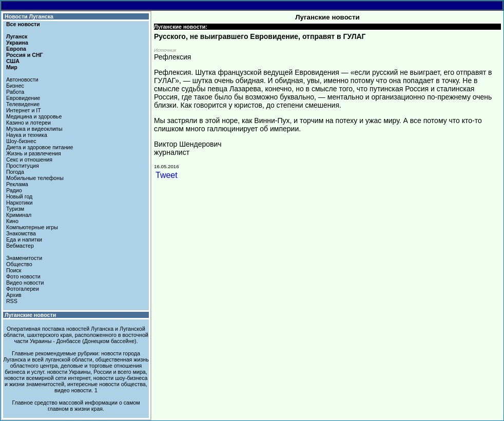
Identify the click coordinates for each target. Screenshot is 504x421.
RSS (12, 301)
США (13, 61)
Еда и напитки (24, 239)
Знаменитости (24, 258)
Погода (15, 172)
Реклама (17, 184)
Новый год (19, 196)
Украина (17, 43)
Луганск (17, 36)
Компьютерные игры (32, 227)
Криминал (19, 215)
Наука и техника (27, 135)
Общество (19, 264)
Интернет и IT (24, 110)
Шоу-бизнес (21, 141)
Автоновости (22, 79)
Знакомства (21, 233)
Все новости (23, 24)
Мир (12, 67)
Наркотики (19, 203)
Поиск (14, 270)
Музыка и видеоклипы (34, 129)
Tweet (167, 175)
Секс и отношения (29, 159)
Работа (15, 92)
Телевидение (23, 104)
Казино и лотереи (28, 123)
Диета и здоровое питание (40, 147)
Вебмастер (20, 246)
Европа (16, 49)
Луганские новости (30, 315)
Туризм (15, 209)
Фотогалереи (23, 289)
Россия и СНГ (25, 55)
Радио (14, 190)
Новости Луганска (29, 16)
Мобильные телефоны (35, 178)
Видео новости (25, 283)
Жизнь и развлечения (34, 153)
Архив (14, 295)
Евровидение (23, 98)
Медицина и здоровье (34, 116)
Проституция (23, 166)
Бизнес (15, 86)
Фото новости (23, 276)
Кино (12, 221)
